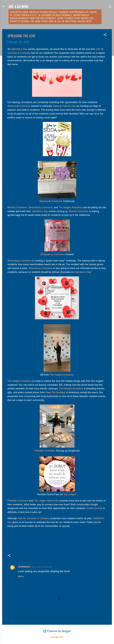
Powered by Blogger (57, 631)
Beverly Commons (17, 207)
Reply (21, 576)
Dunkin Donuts (94, 508)
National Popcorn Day (64, 106)
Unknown (24, 567)
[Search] (110, 7)
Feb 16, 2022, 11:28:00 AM (41, 567)
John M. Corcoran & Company (34, 518)
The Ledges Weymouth (46, 501)
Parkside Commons (45, 451)
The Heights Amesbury (71, 207)
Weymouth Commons (19, 106)
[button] (105, 35)
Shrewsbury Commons (40, 207)
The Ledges (70, 494)
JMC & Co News (18, 6)
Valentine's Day (19, 49)
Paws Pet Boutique (55, 392)
